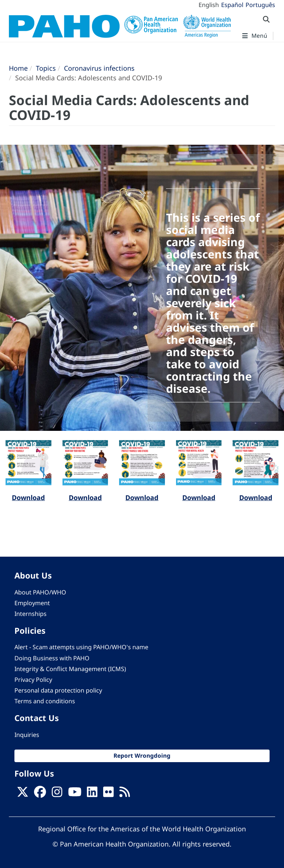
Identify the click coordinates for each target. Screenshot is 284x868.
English (209, 5)
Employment (32, 603)
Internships (31, 614)
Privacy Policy (33, 680)
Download (28, 497)
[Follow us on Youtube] (75, 794)
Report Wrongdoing (142, 756)
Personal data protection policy (58, 690)
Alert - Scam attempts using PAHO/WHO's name (81, 647)
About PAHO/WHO (40, 592)
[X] (23, 794)
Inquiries (27, 735)
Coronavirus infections (99, 68)
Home (18, 68)
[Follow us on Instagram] (57, 794)
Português (260, 5)
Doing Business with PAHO (52, 658)
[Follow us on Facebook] (40, 794)
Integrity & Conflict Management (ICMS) (70, 669)
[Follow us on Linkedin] (92, 794)
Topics (46, 68)
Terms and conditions (45, 701)
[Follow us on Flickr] (108, 794)
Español (232, 5)
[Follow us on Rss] (125, 794)
